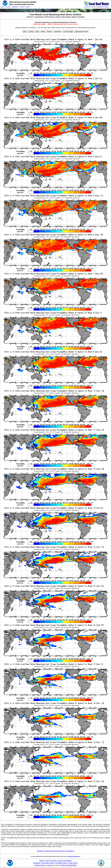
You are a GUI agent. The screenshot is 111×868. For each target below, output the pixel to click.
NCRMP (100, 7)
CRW (28, 7)
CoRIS (106, 7)
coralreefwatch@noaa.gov (74, 856)
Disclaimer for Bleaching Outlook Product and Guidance (55, 851)
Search (42, 861)
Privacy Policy (73, 863)
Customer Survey (40, 865)
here (3, 839)
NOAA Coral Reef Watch (69, 865)
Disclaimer (37, 863)
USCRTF (87, 7)
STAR (22, 7)
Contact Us (51, 865)
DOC (2, 7)
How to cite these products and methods (58, 861)
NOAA (8, 7)
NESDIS (15, 7)
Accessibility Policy (61, 863)
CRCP (94, 7)
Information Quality (48, 863)
